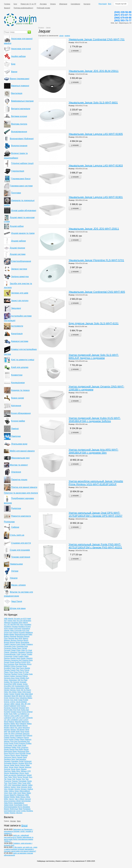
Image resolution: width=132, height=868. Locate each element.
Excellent (7, 668)
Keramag (15, 708)
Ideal (27, 694)
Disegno (29, 658)
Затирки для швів (20, 293)
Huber (6, 694)
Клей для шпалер (20, 367)
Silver (6, 767)
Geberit (7, 676)
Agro (14, 621)
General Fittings (22, 676)
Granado (23, 682)
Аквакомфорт (19, 803)
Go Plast (24, 680)
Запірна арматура (20, 277)
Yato (16, 799)
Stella (14, 771)
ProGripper (8, 745)
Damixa (7, 658)
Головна (7, 4)
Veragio (11, 789)
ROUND (23, 753)
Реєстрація (103, 4)
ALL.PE (7, 624)
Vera (6, 789)
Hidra (6, 692)
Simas (11, 767)
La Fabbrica (22, 714)
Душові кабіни (17, 226)
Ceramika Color (10, 646)
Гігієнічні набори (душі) (22, 163)
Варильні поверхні (20, 86)
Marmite (18, 722)
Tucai (24, 783)
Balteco (7, 636)
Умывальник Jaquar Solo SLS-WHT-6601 (93, 103)
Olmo (13, 733)
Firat (27, 672)
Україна (12, 813)
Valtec (30, 785)
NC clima (19, 728)
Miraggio (13, 726)
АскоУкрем (18, 805)
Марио (7, 809)
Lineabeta (14, 720)
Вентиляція (17, 93)
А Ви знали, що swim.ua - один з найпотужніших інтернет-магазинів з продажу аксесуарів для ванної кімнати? (21, 849)
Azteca (16, 632)
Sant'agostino (21, 759)
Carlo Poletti (21, 644)
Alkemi (25, 623)
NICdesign (21, 729)
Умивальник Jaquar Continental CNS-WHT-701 (97, 39)
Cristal (15, 656)
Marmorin (25, 722)
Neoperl (7, 729)
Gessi (17, 678)
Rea (17, 749)
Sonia (13, 769)
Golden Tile (8, 682)
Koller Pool (12, 710)
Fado (13, 668)
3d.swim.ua (18, 619)
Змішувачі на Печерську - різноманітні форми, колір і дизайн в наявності (19, 831)
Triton (20, 783)
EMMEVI (7, 666)
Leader (26, 716)
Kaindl (6, 706)
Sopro (18, 769)
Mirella (19, 726)
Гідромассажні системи (21, 186)
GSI (13, 686)
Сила (18, 811)
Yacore (11, 799)
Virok (6, 793)
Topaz (9, 779)
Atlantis (11, 619)
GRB (14, 684)
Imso (17, 698)
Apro (22, 624)
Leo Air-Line (20, 718)
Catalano (29, 644)
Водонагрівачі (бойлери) (22, 139)
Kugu (11, 714)
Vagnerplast (16, 785)
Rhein (15, 751)
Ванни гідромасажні (19, 79)
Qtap (19, 745)
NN (9, 731)
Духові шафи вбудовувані (24, 210)
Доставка (43, 4)
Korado (13, 712)
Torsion (18, 779)
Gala (31, 674)
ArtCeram (18, 628)
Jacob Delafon (21, 702)
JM (26, 704)
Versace (24, 789)
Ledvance (8, 718)
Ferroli (27, 670)
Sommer (7, 769)
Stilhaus (24, 771)
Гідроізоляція (18, 171)
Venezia (24, 787)
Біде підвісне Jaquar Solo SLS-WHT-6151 (94, 323)
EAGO (24, 662)
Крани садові (17, 398)
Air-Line (20, 621)
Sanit (25, 757)
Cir (27, 650)
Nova (22, 731)
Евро (19, 821)
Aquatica (21, 626)
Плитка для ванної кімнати (24, 487)
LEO (14, 718)
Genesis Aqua (9, 678)
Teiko (10, 777)
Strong (6, 773)
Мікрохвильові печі (20, 458)
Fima (11, 672)
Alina (20, 623)
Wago (24, 793)
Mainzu (12, 722)
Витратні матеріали (21, 109)
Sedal (12, 765)
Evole (25, 666)
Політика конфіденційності (23, 8)
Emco (29, 664)
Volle (15, 793)
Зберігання (63, 4)
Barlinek (13, 636)
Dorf (20, 660)
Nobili (13, 731)
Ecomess (11, 664)
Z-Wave (21, 799)
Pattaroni (20, 737)
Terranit (25, 777)
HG (22, 690)
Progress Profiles (25, 743)
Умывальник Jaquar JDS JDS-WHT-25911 (94, 229)
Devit (18, 658)
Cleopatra (21, 652)
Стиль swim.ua (17, 535)
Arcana (28, 626)
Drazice (25, 660)
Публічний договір (43, 8)
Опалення (16, 472)
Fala (17, 668)
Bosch (26, 640)
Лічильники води (19, 444)
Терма (6, 813)
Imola (6, 698)
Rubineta (24, 755)
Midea (29, 724)
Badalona (29, 632)
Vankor (13, 787)
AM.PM (13, 624)
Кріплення (16, 406)
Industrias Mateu (26, 698)
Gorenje (16, 682)
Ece (5, 664)
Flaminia (7, 674)
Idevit (21, 696)
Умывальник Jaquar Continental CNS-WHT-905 (97, 292)
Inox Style (14, 700)
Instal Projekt (23, 700)
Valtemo (7, 787)
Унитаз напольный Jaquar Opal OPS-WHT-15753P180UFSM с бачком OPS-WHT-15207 (96, 514)
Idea (23, 694)
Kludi (6, 710)
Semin (17, 765)
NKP (6, 731)
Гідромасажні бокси (21, 179)
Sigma (23, 765)
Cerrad (24, 648)
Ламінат (15, 429)
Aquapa (15, 626)
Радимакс (27, 809)
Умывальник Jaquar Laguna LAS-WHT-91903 (96, 166)
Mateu (13, 724)
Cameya (12, 644)
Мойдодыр (14, 809)
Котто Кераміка (24, 807)
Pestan (11, 739)
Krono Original (27, 712)
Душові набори (18, 241)
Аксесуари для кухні (21, 49)
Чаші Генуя (16, 601)
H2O (27, 686)
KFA (27, 708)
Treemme (8, 781)
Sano (13, 759)
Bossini (7, 642)
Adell (29, 619)
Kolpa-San (25, 710)
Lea (22, 716)
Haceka (7, 688)
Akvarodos (27, 621)
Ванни (14, 72)
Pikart (22, 739)
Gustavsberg (20, 686)
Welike (12, 797)
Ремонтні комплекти (21, 516)
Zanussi (28, 799)
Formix (20, 674)
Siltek (28, 765)
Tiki (5, 779)
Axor (11, 632)
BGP (21, 638)
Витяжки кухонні (19, 116)
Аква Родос (8, 803)
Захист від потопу (20, 301)
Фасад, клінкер (18, 585)
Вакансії (7, 8)
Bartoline (20, 636)
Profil (16, 743)
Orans (12, 735)
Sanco (14, 757)
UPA (6, 785)
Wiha (28, 797)
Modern (7, 728)
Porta (6, 743)
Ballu (30, 634)
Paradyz (13, 737)
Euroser (19, 666)
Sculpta (21, 763)
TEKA (15, 777)
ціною (61, 36)
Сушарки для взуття (21, 543)
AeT (6, 621)
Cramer (23, 654)
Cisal (30, 650)
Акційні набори (18, 56)
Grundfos (7, 686)
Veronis (17, 789)
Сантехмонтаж (10, 811)
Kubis (6, 714)
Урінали (14, 578)
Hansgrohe (20, 688)
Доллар (13, 821)
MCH (18, 724)
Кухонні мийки (18, 421)
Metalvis (23, 724)
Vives (10, 793)
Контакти (87, 4)
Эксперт (19, 813)
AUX (24, 630)
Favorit (13, 670)
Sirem (16, 767)
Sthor (18, 771)
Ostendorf (18, 735)
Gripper (19, 684)
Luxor (21, 720)
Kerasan (22, 708)
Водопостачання (19, 146)
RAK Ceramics (23, 747)
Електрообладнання (21, 261)
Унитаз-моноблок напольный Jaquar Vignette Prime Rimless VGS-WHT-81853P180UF (96, 483)
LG (5, 720)
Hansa (13, 688)
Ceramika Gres (22, 646)
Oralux (6, 735)
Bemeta (11, 638)
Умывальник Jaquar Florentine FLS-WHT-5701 (96, 260)
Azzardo (22, 632)
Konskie (7, 712)
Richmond (21, 751)
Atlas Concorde (16, 630)
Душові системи (18, 254)
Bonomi (20, 640)
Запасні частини (19, 269)
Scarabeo (15, 761)
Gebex (13, 676)
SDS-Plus (28, 763)
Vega (18, 787)
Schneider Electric (11, 763)
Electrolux (23, 664)
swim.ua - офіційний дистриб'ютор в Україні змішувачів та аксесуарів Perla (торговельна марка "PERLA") (19, 838)
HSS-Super (27, 692)
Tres (6, 783)
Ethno (13, 666)
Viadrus (30, 789)
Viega (17, 791)
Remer (26, 749)
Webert (7, 797)
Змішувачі (16, 308)
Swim (27, 773)
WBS (27, 795)
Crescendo (8, 656)
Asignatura (26, 628)
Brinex (18, 642)
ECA (29, 662)
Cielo (23, 650)
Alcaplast (15, 623)
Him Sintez (13, 692)
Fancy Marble (25, 668)
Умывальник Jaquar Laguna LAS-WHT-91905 (96, 134)
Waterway (21, 795)
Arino (6, 628)
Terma (20, 777)
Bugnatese (25, 642)
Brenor (13, 642)
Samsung (8, 757)
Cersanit (7, 650)
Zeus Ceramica (10, 801)
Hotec (20, 692)
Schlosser (28, 761)
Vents (30, 787)
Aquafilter (28, 624)
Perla (6, 739)
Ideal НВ (15, 696)
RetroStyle (8, 751)
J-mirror (13, 702)
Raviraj (12, 749)
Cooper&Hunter (10, 654)
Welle (18, 797)
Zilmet (18, 801)
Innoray (7, 700)
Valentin (24, 785)
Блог (15, 4)
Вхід (110, 4)
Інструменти (17, 326)
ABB (6, 619)
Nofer (18, 731)
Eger (17, 664)
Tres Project (12, 783)
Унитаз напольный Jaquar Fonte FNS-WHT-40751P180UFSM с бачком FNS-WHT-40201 (95, 546)
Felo (18, 670)
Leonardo (29, 718)
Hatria (27, 688)
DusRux (18, 662)
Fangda (7, 670)
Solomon (28, 767)
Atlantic (7, 630)
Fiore (20, 672)
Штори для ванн (18, 608)
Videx (6, 791)
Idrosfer (29, 696)
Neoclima (26, 728)
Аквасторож (9, 805)
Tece (6, 777)
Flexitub (14, 674)
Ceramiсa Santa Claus (13, 648)
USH (10, 785)
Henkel (7, 690)
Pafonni (29, 735)
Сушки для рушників (20, 550)
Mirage (7, 726)
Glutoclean (13, 680)
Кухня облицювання (21, 413)
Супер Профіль (27, 811)
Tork (14, 779)
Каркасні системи (20, 341)
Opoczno (26, 733)
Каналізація (17, 334)
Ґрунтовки (16, 193)
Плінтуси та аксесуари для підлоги (21, 493)
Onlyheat (19, 733)
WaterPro (13, 795)
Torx (23, 779)
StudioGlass (14, 773)
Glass (6, 680)
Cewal (13, 650)
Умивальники (16, 564)
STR (29, 771)
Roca (6, 753)
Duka (30, 660)
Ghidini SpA (24, 678)
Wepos (23, 797)
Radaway (8, 747)
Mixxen (25, 726)
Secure (7, 765)
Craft (18, 654)
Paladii (7, 737)
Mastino (7, 724)
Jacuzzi (7, 704)
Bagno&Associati (21, 634)
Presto (11, 743)
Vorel (19, 793)
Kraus (19, 712)
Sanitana (7, 759)
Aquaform (8, 626)
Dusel (12, 662)
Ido (24, 696)
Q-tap (15, 745)
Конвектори (17, 375)
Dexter (23, 658)
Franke (26, 674)
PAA (24, 735)
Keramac (7, 708)
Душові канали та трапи (23, 233)
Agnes (10, 621)
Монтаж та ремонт (19, 465)
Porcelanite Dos (24, 741)
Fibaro (6, 672)
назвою (67, 36)
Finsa (16, 672)
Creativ (30, 654)
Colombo (29, 652)
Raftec (14, 747)
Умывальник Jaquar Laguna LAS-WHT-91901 (96, 197)
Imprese (12, 698)
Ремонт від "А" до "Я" (29, 4)
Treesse (15, 781)
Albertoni (7, 623)
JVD (29, 704)
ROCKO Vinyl (14, 753)
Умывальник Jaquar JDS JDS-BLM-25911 (94, 71)
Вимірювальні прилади (22, 101)
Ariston (11, 628)
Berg (17, 638)
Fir (24, 672)
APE (18, 624)
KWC (15, 714)
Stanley (24, 769)
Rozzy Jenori (15, 755)
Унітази (15, 571)
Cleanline (14, 652)
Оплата (53, 4)
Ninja (27, 729)
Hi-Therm (27, 690)
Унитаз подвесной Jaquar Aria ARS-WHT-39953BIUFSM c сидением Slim (94, 451)
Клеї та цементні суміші (23, 360)
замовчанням (53, 36)
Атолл (25, 805)
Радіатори (16, 508)
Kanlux (23, 706)
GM (19, 680)
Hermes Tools (15, 690)
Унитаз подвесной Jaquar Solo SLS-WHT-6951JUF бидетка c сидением (94, 356)
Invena (7, 702)
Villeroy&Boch (25, 791)
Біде (13, 64)
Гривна (7, 821)
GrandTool (8, 684)
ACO (25, 619)
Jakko (12, 704)
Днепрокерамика (11, 807)
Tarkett (29, 775)
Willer (6, 799)
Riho (27, 751)
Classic (7, 652)
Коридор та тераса (20, 390)
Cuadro (21, 656)
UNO (29, 783)
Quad (24, 745)
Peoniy (26, 737)
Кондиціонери (18, 383)
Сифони (15, 527)
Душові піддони (17, 248)
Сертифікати (75, 4)
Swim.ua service (10, 775)
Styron (22, 773)
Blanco (26, 638)
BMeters (7, 640)
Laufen (17, 716)
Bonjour (14, 640)
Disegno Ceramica (11, 660)
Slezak (21, 767)
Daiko (26, 656)
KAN (18, 706)
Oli (9, 733)
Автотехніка (26, 801)
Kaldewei (13, 706)
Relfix (21, 749)
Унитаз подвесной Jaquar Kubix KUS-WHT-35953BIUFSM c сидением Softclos (95, 420)
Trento (29, 781)
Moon (12, 728)
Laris (12, 716)
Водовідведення (19, 132)
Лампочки (16, 436)
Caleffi (6, 644)
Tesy (31, 777)
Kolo (19, 710)
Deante (13, 658)
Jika (22, 704)
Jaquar (48, 27)
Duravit (7, 662)
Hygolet (18, 694)
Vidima (11, 791)
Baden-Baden (9, 634)
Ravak (6, 749)
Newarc (13, 729)
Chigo (18, 650)
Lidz (8, 720)
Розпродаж (9, 522)
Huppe (12, 694)
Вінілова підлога (19, 124)
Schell (21, 761)
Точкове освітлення (21, 557)
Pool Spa (14, 741)
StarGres (7, 771)
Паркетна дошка (19, 480)
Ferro (22, 670)
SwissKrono (21, 775)
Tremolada (22, 781)
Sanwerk (7, 761)
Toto (27, 779)
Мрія (20, 809)
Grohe (25, 684)
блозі (24, 825)
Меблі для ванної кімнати (22, 451)
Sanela (20, 757)
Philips (17, 739)
